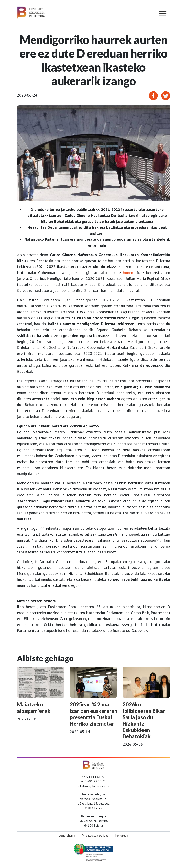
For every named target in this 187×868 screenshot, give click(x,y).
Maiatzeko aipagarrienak (34, 708)
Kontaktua (122, 836)
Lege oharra (67, 836)
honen (128, 273)
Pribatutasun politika (95, 836)
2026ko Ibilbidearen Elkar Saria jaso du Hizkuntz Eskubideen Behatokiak (144, 720)
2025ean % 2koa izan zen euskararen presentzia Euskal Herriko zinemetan (93, 714)
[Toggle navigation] (163, 14)
